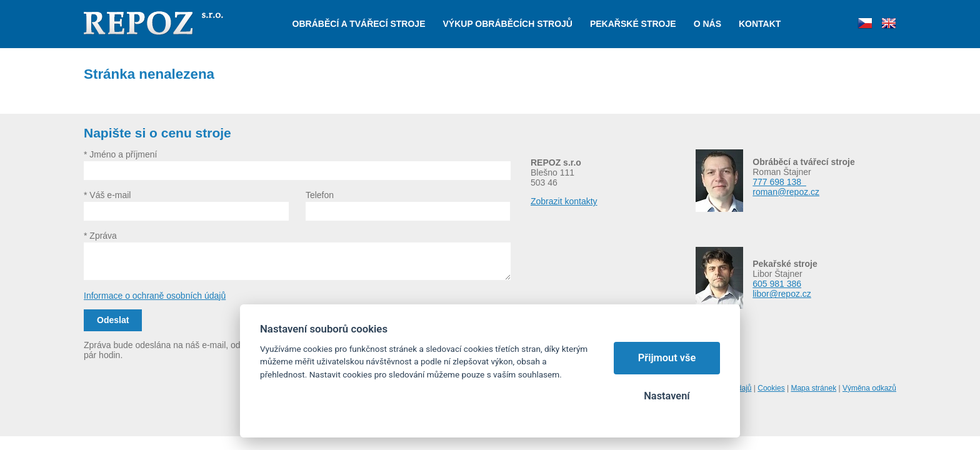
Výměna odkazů (869, 388)
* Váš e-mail (107, 195)
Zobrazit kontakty (564, 201)
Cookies (771, 388)
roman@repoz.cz (786, 192)
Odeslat (113, 320)
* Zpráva (100, 236)
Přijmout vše (667, 358)
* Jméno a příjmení (121, 154)
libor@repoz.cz (782, 294)
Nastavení (667, 396)
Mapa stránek (813, 388)
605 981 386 (777, 284)
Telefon (320, 195)
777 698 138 (779, 182)
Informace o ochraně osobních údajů (155, 296)
